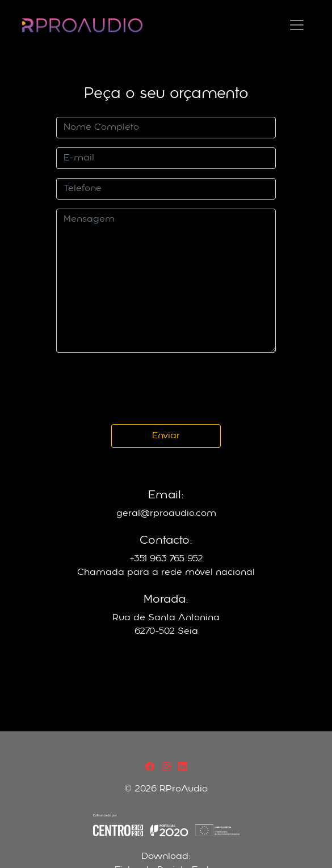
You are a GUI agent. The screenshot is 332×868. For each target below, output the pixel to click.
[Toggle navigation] (297, 25)
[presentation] (142, 388)
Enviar (166, 436)
